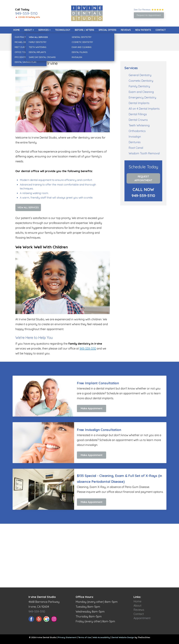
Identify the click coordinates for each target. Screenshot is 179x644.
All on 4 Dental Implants (144, 109)
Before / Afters (84, 30)
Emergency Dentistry (142, 97)
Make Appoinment (92, 408)
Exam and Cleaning (141, 92)
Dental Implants (139, 103)
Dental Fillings (138, 114)
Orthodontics (137, 131)
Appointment (142, 618)
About (28, 30)
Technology (63, 30)
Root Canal (136, 148)
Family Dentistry (139, 86)
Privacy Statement (67, 637)
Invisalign (135, 137)
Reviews (126, 30)
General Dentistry (140, 75)
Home (17, 30)
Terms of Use (85, 637)
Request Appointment (143, 178)
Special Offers (107, 30)
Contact (161, 30)
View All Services (28, 207)
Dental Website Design (123, 637)
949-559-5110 (26, 13)
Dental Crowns (138, 120)
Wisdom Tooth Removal (144, 153)
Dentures (135, 142)
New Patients (143, 30)
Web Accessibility (101, 637)
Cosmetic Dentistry (141, 81)
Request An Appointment (149, 15)
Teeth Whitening (139, 125)
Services (43, 30)
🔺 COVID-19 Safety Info (28, 17)
